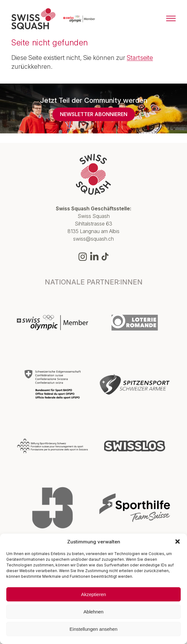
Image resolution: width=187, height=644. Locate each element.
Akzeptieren (93, 594)
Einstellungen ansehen (94, 629)
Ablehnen (93, 612)
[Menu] (171, 19)
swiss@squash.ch (93, 239)
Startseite (140, 58)
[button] (178, 542)
